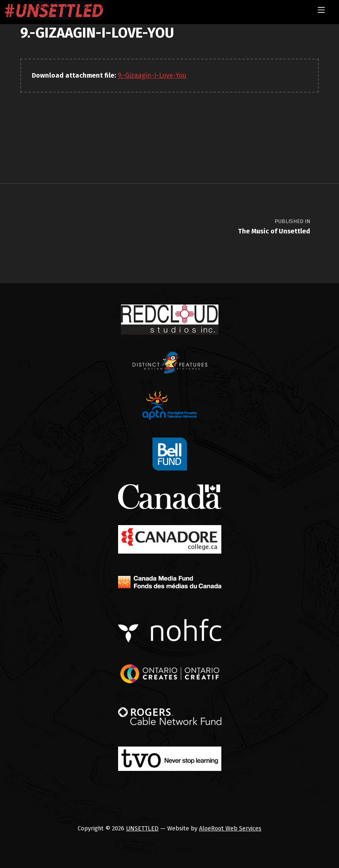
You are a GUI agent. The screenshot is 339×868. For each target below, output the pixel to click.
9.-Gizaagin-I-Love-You (152, 75)
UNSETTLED (142, 828)
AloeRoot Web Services (230, 828)
